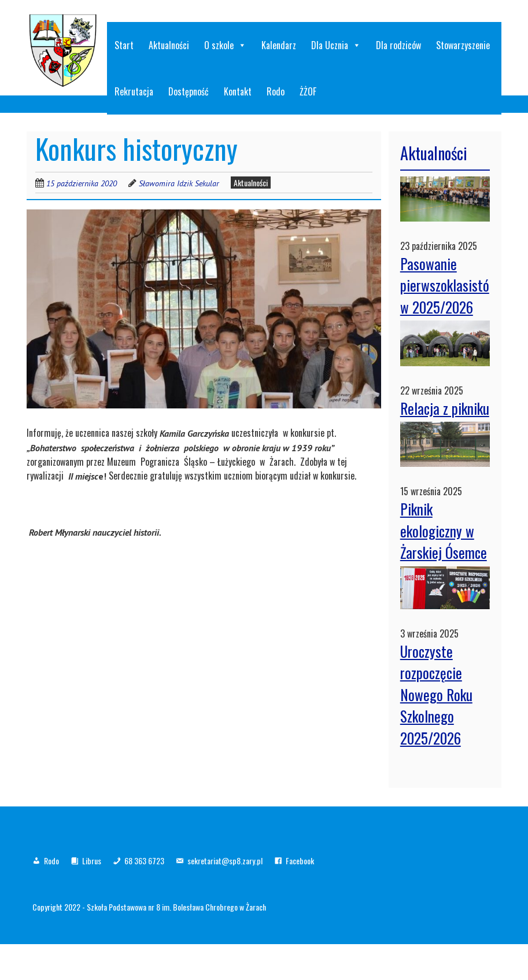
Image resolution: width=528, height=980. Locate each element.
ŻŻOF (308, 91)
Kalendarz (279, 45)
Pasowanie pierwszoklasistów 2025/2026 (445, 285)
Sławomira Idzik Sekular (179, 183)
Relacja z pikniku (445, 408)
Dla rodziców (398, 45)
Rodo (276, 91)
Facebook (300, 861)
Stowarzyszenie (463, 45)
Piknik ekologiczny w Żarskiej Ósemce (444, 530)
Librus (92, 861)
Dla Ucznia (336, 45)
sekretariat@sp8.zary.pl (225, 861)
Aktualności (169, 45)
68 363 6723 (144, 861)
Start (124, 45)
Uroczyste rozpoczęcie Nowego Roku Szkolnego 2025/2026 (436, 695)
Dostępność (189, 91)
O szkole (225, 45)
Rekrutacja (134, 91)
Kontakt (238, 91)
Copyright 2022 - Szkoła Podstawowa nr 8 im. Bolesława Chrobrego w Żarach (149, 907)
